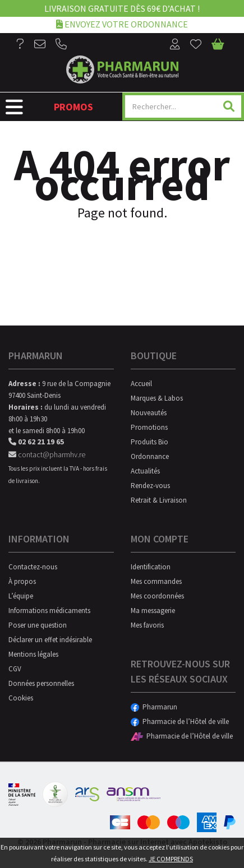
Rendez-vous (150, 486)
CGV (15, 669)
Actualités (145, 471)
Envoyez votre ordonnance (122, 24)
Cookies (21, 698)
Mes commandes (156, 581)
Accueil (141, 384)
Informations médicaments (49, 611)
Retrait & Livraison (159, 500)
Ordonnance (150, 456)
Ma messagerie (153, 611)
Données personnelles (41, 683)
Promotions (149, 427)
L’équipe (21, 596)
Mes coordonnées (157, 596)
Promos (73, 107)
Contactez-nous (33, 567)
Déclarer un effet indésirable (50, 640)
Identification (151, 567)
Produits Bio (149, 442)
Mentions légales (33, 654)
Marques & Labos (157, 398)
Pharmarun (154, 707)
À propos (22, 581)
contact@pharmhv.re (47, 454)
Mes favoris (147, 625)
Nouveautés (149, 413)
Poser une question (38, 625)
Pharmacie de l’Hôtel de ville (180, 721)
